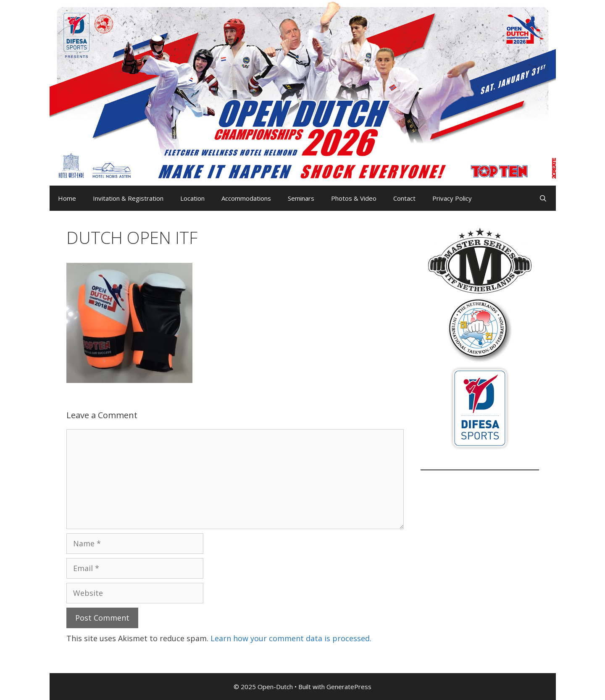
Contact (404, 198)
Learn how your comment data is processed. (291, 638)
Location (192, 198)
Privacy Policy (452, 198)
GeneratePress (349, 687)
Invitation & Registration (128, 198)
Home (67, 198)
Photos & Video (354, 198)
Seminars (301, 198)
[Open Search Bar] (543, 198)
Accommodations (246, 198)
